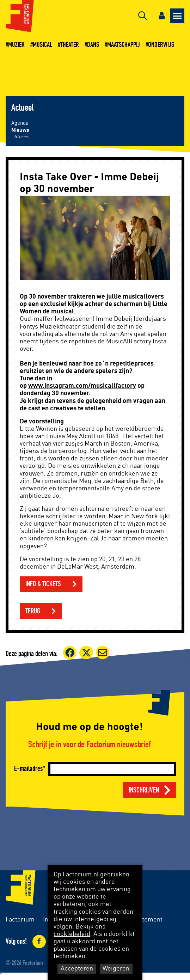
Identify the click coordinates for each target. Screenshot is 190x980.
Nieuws (20, 130)
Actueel (22, 108)
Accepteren (77, 969)
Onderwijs (161, 45)
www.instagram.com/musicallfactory (82, 386)
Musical (42, 45)
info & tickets (43, 584)
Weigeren (116, 969)
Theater (70, 45)
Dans (93, 45)
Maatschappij (124, 45)
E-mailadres (28, 769)
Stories (22, 137)
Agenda (20, 123)
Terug (33, 611)
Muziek (16, 45)
